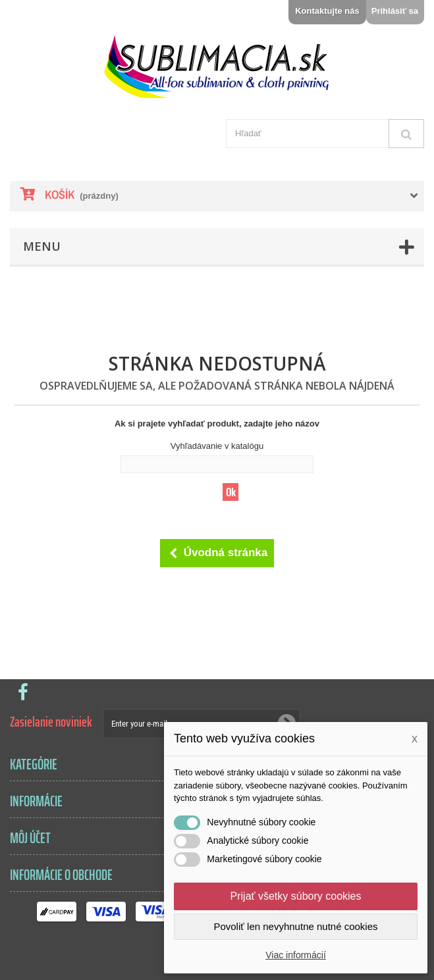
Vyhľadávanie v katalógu (217, 446)
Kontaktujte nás (327, 11)
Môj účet (30, 838)
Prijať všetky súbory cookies (296, 896)
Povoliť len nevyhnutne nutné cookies (295, 926)
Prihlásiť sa (395, 11)
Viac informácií (296, 955)
